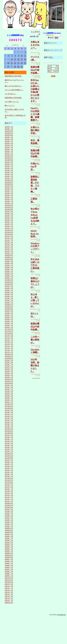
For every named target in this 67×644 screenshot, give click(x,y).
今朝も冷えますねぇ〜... (35, 45)
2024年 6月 (9, 170)
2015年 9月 (9, 400)
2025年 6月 (9, 144)
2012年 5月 (9, 487)
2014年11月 (9, 422)
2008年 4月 (9, 594)
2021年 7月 (9, 247)
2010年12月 (9, 524)
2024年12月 (9, 157)
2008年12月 (9, 577)
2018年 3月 (9, 334)
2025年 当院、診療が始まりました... (35, 365)
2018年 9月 (9, 321)
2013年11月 (9, 448)
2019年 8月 (9, 297)
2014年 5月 (9, 435)
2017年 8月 (9, 350)
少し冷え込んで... (10, 94)
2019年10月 (9, 293)
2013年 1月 (9, 470)
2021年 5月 (9, 251)
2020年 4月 (9, 280)
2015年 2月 (9, 415)
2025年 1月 (9, 155)
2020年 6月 (9, 275)
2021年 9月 (9, 243)
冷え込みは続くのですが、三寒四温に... (35, 265)
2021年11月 (9, 238)
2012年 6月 (9, 485)
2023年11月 (9, 186)
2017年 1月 (9, 365)
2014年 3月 (9, 439)
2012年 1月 (9, 496)
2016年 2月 (9, 389)
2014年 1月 (9, 444)
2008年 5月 (9, 592)
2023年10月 (9, 188)
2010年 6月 (9, 537)
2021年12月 (9, 236)
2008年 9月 (9, 583)
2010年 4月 (9, 542)
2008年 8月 (9, 585)
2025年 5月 (9, 146)
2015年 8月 (9, 402)
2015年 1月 (9, 417)
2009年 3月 (9, 570)
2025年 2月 (9, 153)
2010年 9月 (9, 531)
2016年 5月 (9, 382)
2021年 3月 (9, 256)
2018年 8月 (9, 323)
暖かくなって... (10, 105)
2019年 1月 (9, 312)
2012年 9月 (9, 478)
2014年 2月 (9, 441)
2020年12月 (9, 262)
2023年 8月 (9, 192)
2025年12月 (9, 131)
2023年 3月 (9, 203)
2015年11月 (9, 395)
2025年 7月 (9, 142)
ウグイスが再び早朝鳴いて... (14, 90)
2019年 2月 (9, 310)
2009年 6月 (9, 564)
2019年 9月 (9, 295)
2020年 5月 (9, 278)
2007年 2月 (9, 625)
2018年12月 (9, 315)
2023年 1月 (9, 208)
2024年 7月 (9, 168)
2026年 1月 (9, 129)
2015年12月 (9, 393)
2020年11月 (9, 264)
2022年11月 (9, 212)
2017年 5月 (9, 356)
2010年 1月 (9, 548)
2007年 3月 (9, 623)
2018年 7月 (9, 326)
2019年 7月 (9, 299)
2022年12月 (9, 210)
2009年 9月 (9, 557)
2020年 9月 (9, 269)
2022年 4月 (9, 227)
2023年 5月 (9, 199)
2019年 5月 (9, 304)
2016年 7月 (9, 378)
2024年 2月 (9, 179)
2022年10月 (9, 214)
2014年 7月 (9, 430)
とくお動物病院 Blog (15, 35)
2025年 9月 (9, 138)
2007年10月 (9, 607)
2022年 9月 (9, 216)
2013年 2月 (9, 468)
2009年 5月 (9, 566)
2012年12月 (9, 472)
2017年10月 (9, 345)
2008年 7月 (9, 588)
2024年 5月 (9, 173)
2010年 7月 (9, 535)
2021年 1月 (9, 260)
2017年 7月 (9, 352)
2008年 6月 (9, 590)
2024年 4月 (9, 175)
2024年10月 (9, 162)
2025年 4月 (9, 149)
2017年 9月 (9, 347)
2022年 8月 (9, 219)
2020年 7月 (9, 273)
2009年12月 (9, 551)
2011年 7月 (9, 509)
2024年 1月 (9, 181)
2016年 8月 (9, 376)
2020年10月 (9, 267)
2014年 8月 (9, 428)
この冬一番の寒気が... (35, 340)
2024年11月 (9, 160)
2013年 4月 (9, 463)
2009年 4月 (9, 568)
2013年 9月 (9, 452)
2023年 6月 (9, 197)
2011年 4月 (9, 516)
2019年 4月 (9, 306)
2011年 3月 (9, 518)
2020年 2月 (9, 284)
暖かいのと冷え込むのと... (13, 86)
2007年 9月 (9, 610)
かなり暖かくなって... (12, 102)
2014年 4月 (9, 437)
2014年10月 (9, 424)
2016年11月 (9, 369)
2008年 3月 (9, 596)
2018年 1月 (9, 339)
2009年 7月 (9, 561)
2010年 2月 (9, 546)
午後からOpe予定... (35, 167)
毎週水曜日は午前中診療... (13, 76)
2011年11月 (9, 500)
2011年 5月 (9, 513)
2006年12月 (9, 629)
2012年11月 (9, 474)
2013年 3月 (9, 465)
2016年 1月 (9, 391)
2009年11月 (9, 553)
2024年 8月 (9, 166)
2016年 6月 (9, 380)
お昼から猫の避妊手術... (35, 130)
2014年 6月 (9, 433)
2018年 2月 (9, 336)
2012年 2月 (9, 494)
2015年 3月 (9, 413)
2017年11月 (9, 343)
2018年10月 (9, 319)
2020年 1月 (9, 286)
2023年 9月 (9, 190)
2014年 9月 (9, 426)
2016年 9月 (9, 374)
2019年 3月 (9, 308)
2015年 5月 (9, 409)
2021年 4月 (9, 253)
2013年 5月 (9, 461)
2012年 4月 (9, 489)
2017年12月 (9, 341)
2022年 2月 (9, 232)
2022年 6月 (9, 223)
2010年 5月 (9, 540)
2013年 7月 (9, 457)
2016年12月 (9, 367)
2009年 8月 (9, 559)
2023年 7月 (9, 195)
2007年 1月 (9, 627)
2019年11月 (9, 291)
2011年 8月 (9, 507)
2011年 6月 (9, 511)
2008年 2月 (9, 599)
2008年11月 (9, 579)
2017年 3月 (9, 361)
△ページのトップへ (36, 378)
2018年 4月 (9, 332)
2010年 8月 (9, 533)
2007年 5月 (9, 618)
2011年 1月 (9, 522)
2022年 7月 (9, 221)
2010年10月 (9, 529)
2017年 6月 (9, 354)
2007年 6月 (9, 616)
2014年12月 (9, 419)
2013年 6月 (9, 459)
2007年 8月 (9, 612)
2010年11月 (9, 527)
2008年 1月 (9, 601)
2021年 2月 (9, 258)
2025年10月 (9, 136)
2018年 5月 (9, 330)
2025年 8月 (9, 140)
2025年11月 (9, 133)
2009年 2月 (9, 572)
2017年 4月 (9, 358)
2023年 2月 (9, 205)
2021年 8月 (9, 245)
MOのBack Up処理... (35, 234)
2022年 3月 (9, 229)
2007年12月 (9, 603)
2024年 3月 (9, 177)
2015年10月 (9, 398)
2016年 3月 (9, 387)
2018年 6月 (9, 328)
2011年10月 (9, 502)
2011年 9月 (9, 505)
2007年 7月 (9, 614)
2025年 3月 (9, 151)
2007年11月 (9, 605)
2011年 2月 (9, 520)
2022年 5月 (9, 225)
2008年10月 (9, 581)
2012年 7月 (9, 483)
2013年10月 (9, 450)
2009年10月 (9, 555)
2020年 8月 (9, 271)
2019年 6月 (9, 302)
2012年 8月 (9, 481)
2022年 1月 (9, 234)
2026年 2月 (9, 127)
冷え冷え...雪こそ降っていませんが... (35, 300)
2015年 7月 (9, 404)
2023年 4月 (9, 201)
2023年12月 (9, 184)
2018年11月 (9, 317)
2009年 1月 (9, 575)
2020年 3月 (9, 282)
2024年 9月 (9, 164)
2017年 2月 (9, 363)
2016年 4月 (9, 385)
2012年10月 (9, 476)
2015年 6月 (9, 406)
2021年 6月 (9, 249)
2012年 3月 (9, 492)
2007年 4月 (9, 620)
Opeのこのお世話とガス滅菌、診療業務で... (35, 114)
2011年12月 (9, 498)
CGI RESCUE (61, 641)
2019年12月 (9, 288)
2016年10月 (9, 371)
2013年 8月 (9, 454)
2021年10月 (9, 240)
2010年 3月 (9, 544)
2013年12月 (9, 446)
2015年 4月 (9, 411)
